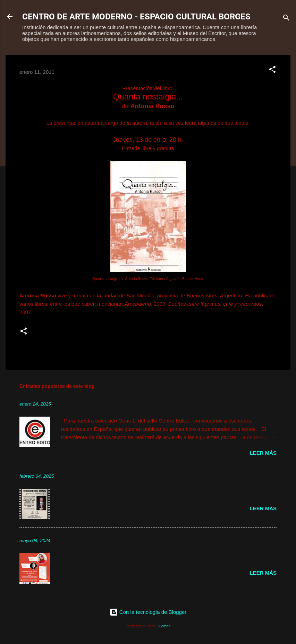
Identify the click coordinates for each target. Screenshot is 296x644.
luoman (164, 626)
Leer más (263, 453)
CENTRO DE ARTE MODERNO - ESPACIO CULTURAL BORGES (136, 17)
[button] (272, 71)
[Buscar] (286, 19)
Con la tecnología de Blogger (148, 612)
